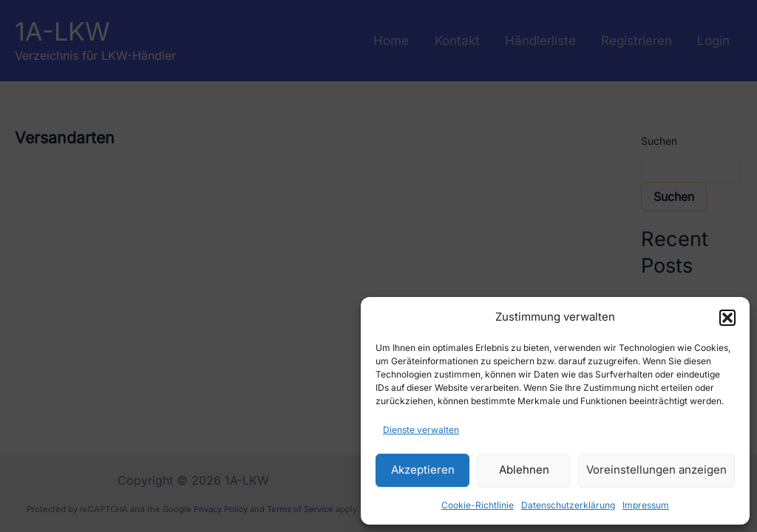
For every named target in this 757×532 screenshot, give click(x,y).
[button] (727, 318)
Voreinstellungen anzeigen (656, 470)
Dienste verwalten (421, 430)
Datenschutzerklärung (568, 505)
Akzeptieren (423, 470)
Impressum (646, 505)
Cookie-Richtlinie (478, 505)
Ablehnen (524, 470)
